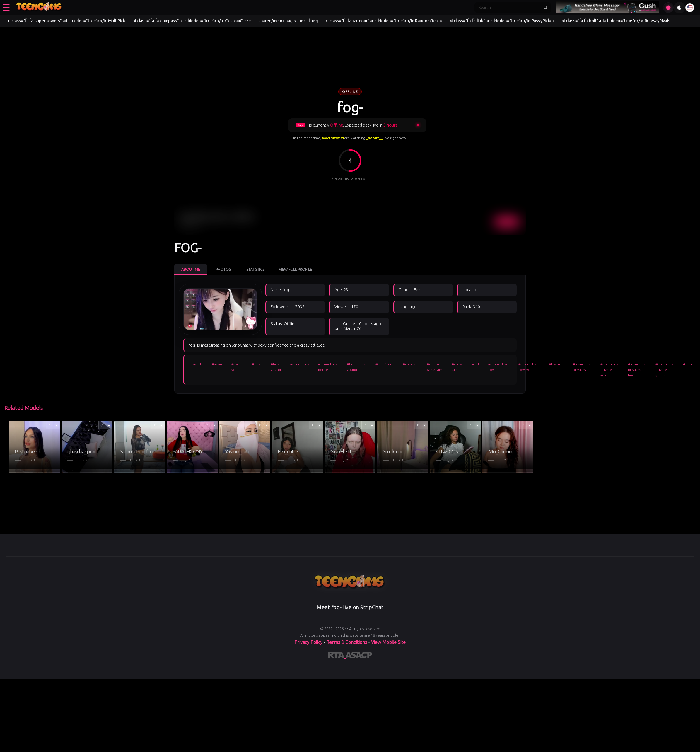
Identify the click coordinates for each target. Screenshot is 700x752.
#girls (198, 364)
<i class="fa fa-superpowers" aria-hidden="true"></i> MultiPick (66, 21)
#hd (476, 364)
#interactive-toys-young (529, 367)
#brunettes (299, 364)
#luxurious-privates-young (665, 370)
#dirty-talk (457, 367)
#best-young (276, 367)
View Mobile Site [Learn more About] (388, 642)
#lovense (556, 364)
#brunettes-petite (328, 367)
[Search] (509, 8)
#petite (689, 364)
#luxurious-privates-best (637, 370)
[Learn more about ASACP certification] (359, 656)
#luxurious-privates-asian (609, 370)
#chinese (410, 364)
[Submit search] (545, 8)
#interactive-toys (499, 367)
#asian (217, 364)
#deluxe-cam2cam (434, 367)
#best (257, 364)
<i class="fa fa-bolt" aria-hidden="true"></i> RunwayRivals (616, 21)
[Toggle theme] (679, 8)
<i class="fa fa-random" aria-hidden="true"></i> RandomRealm (384, 21)
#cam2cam (384, 364)
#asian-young (237, 367)
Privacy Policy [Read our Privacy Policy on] (309, 642)
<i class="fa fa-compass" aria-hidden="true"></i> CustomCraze (192, 21)
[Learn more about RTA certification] (337, 656)
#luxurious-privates (582, 367)
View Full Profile (295, 269)
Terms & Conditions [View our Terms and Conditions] (347, 642)
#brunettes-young (356, 367)
